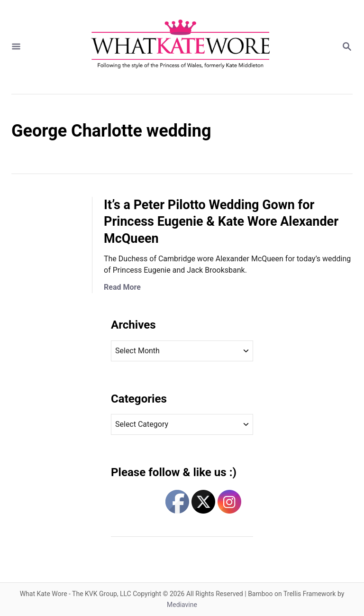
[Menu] (16, 47)
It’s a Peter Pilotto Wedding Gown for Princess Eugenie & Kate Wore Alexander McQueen (221, 222)
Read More (122, 287)
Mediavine (182, 605)
